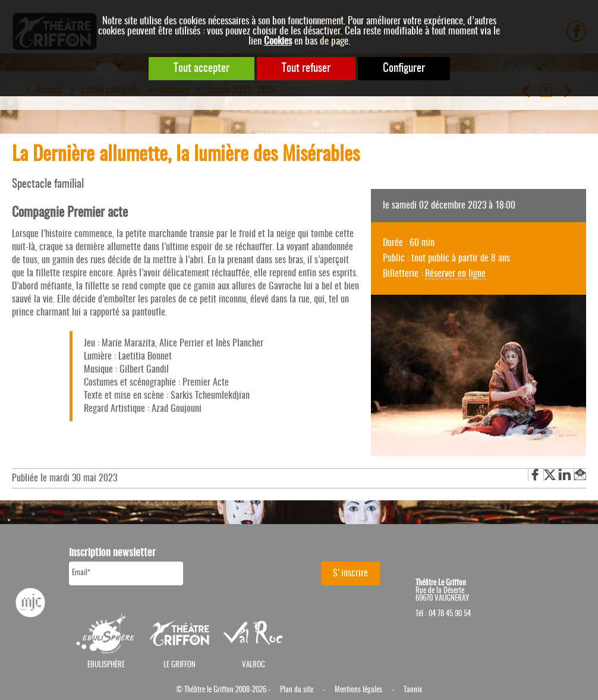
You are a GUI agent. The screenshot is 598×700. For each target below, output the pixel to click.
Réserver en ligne (455, 274)
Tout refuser (306, 69)
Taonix (413, 690)
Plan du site (297, 690)
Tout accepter (202, 69)
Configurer (404, 69)
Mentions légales (358, 690)
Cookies (278, 41)
